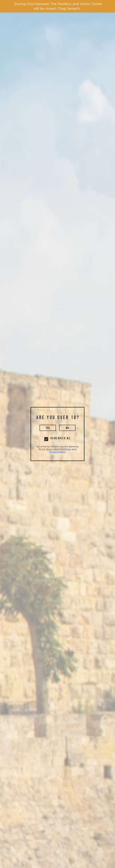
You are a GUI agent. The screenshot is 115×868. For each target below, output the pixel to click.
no (67, 428)
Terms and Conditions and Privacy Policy (61, 450)
